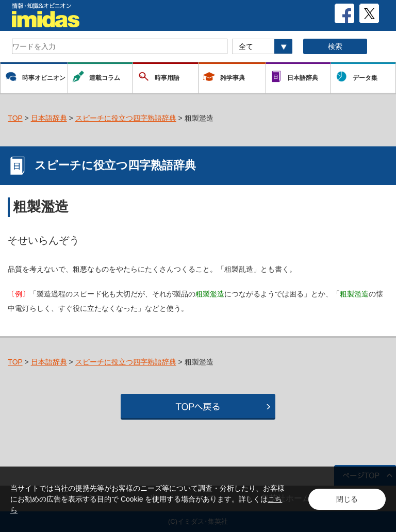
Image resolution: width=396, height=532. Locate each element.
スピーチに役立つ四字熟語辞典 (126, 118)
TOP (15, 118)
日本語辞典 (49, 118)
